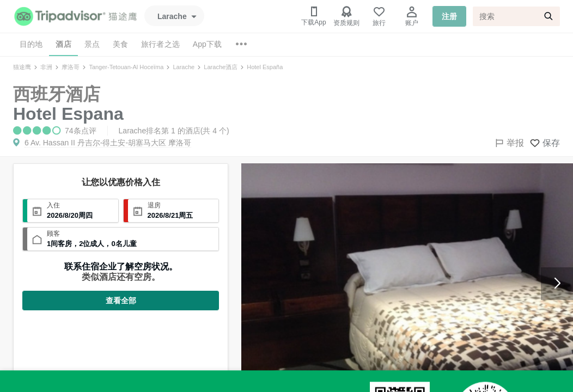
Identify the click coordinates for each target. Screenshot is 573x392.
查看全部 (121, 301)
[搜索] (516, 16)
